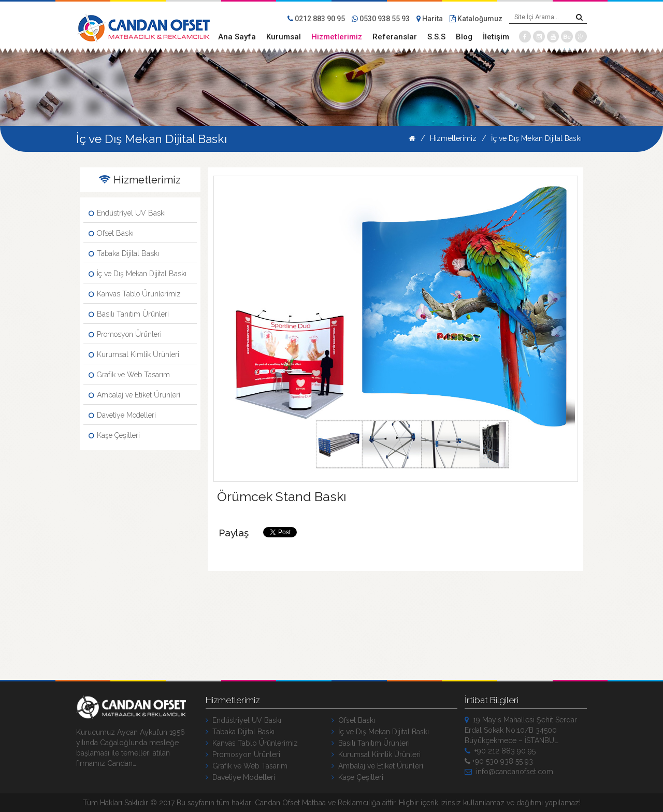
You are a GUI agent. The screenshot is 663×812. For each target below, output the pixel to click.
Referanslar (395, 37)
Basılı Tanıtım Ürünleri (129, 314)
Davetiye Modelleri (122, 415)
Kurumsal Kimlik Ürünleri (134, 354)
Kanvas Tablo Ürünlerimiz (135, 294)
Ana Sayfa (237, 37)
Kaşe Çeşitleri (114, 435)
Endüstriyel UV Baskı (127, 213)
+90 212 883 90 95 (500, 751)
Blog (464, 37)
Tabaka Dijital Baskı (124, 253)
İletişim (496, 37)
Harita (430, 19)
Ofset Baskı (111, 233)
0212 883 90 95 (316, 19)
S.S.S (436, 37)
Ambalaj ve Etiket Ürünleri (134, 395)
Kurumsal (284, 37)
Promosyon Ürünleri (125, 334)
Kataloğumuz (476, 19)
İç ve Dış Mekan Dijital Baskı (536, 138)
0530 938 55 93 (381, 19)
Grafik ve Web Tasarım (129, 375)
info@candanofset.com (509, 772)
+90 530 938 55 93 (499, 761)
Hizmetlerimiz (337, 37)
